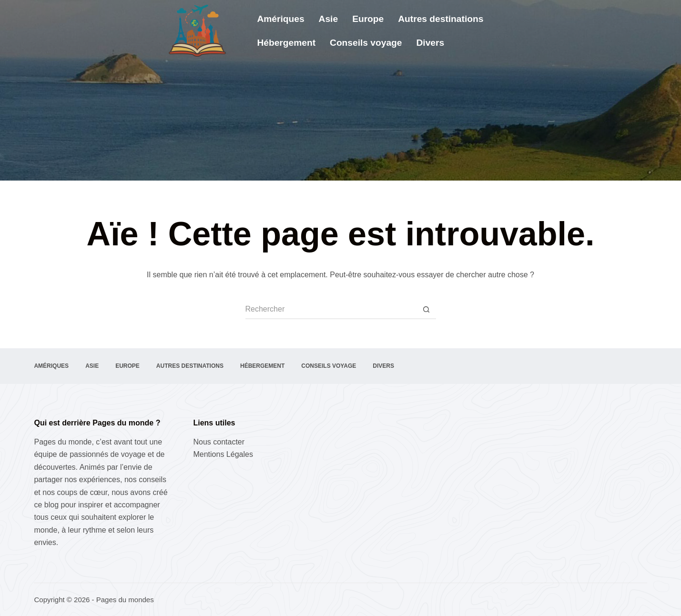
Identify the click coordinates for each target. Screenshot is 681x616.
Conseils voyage (366, 43)
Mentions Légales (223, 454)
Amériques (280, 19)
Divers (430, 43)
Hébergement (286, 43)
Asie (329, 19)
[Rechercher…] (331, 310)
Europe (368, 19)
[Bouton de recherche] (427, 310)
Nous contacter (219, 442)
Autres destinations (441, 19)
